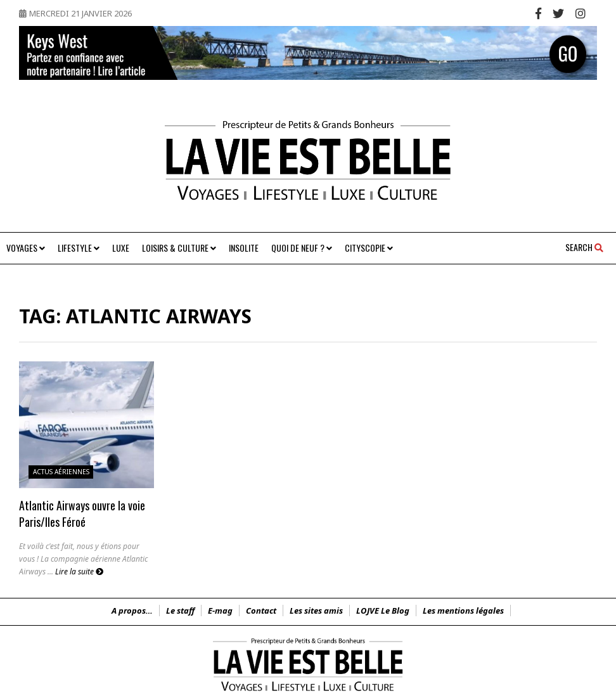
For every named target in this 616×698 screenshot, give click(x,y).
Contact (261, 611)
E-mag (220, 611)
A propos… (132, 611)
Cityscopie (369, 248)
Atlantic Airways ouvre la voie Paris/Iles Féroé (82, 514)
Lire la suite (79, 572)
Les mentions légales (463, 611)
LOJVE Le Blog (383, 611)
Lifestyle (79, 248)
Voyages (26, 248)
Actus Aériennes (61, 472)
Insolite (244, 248)
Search (584, 247)
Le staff (180, 611)
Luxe (121, 248)
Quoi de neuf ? (302, 248)
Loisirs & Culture (179, 248)
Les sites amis (316, 611)
